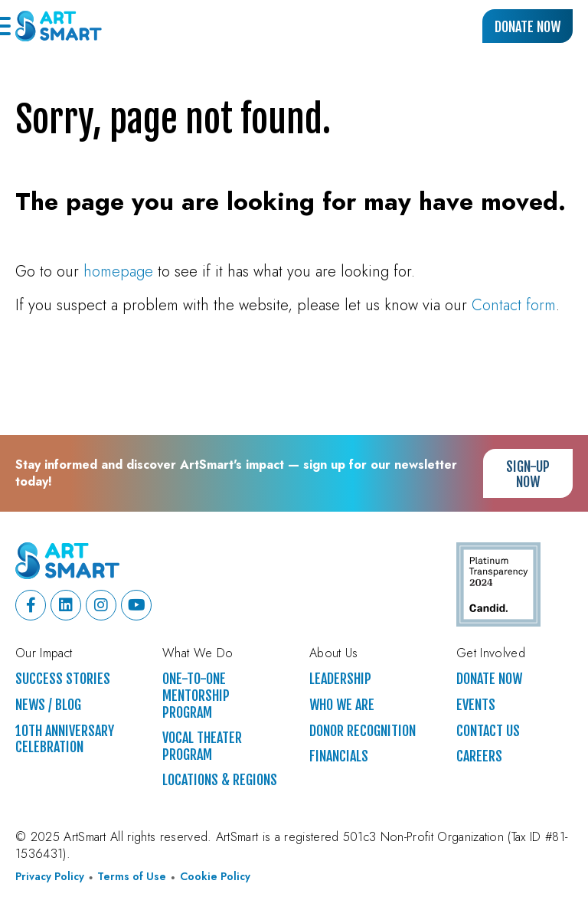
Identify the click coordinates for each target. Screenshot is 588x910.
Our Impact (44, 653)
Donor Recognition (363, 731)
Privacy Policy (50, 877)
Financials (339, 756)
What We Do (198, 653)
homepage (118, 272)
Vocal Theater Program (202, 746)
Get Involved (491, 653)
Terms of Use (132, 877)
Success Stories (63, 679)
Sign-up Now (528, 474)
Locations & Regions (220, 780)
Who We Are (342, 705)
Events (476, 705)
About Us (334, 653)
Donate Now (528, 27)
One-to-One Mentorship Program (196, 696)
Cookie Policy (215, 877)
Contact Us (488, 731)
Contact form (514, 305)
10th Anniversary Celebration (65, 740)
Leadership (340, 679)
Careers (479, 756)
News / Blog (48, 705)
